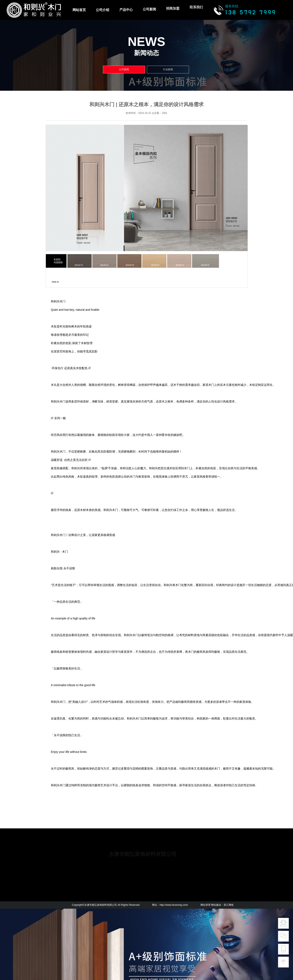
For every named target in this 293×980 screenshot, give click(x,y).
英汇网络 (229, 905)
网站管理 (205, 905)
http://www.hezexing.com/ (174, 905)
